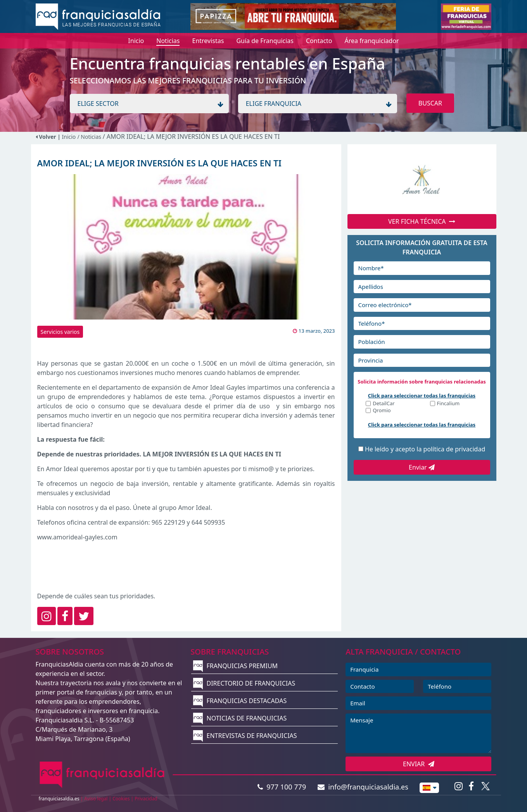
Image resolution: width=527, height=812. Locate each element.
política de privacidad (454, 449)
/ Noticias (90, 137)
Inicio (69, 137)
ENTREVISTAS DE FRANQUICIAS (245, 736)
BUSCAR (430, 103)
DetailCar (384, 404)
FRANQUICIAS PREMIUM (235, 666)
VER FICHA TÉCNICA (422, 221)
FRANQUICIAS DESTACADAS (240, 701)
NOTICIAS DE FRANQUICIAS (240, 718)
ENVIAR (419, 764)
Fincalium (448, 404)
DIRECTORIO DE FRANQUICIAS (244, 683)
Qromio (382, 411)
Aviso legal (96, 799)
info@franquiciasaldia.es (363, 787)
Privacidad (146, 799)
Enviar (422, 467)
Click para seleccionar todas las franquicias (422, 396)
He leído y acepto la (425, 449)
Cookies (121, 799)
